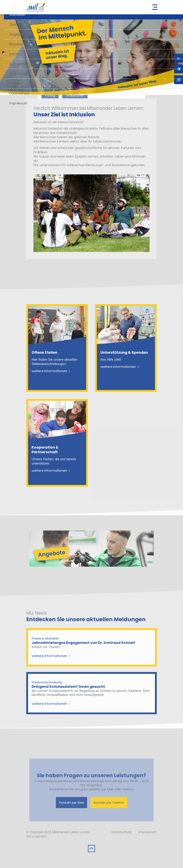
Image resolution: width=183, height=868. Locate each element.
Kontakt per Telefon (103, 812)
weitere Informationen (49, 384)
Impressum (148, 845)
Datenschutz (122, 845)
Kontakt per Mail (78, 812)
